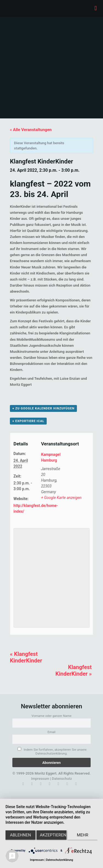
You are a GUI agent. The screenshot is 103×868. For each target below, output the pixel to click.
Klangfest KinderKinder (26, 657)
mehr (83, 835)
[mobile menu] (96, 8)
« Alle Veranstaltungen (31, 130)
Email (51, 732)
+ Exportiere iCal (28, 421)
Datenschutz (62, 779)
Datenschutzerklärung (59, 860)
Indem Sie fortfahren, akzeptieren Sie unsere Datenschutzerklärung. (52, 751)
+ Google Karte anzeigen (61, 498)
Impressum (40, 779)
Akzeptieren (53, 835)
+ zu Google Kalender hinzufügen (43, 408)
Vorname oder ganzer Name (52, 716)
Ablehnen (20, 835)
